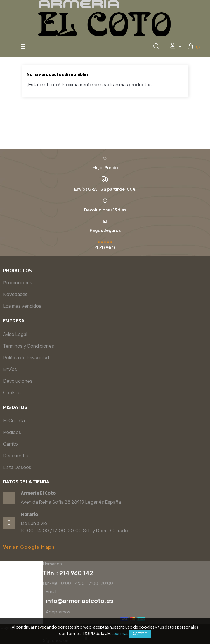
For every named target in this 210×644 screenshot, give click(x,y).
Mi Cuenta (14, 420)
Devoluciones (18, 381)
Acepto (140, 634)
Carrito (10, 444)
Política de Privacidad (26, 357)
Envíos (10, 369)
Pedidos (12, 432)
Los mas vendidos (22, 306)
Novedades (15, 294)
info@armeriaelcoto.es (165, 600)
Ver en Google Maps (29, 547)
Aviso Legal (15, 334)
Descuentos (16, 455)
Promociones (18, 282)
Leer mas (120, 633)
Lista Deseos (17, 467)
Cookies (12, 392)
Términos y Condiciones (28, 346)
